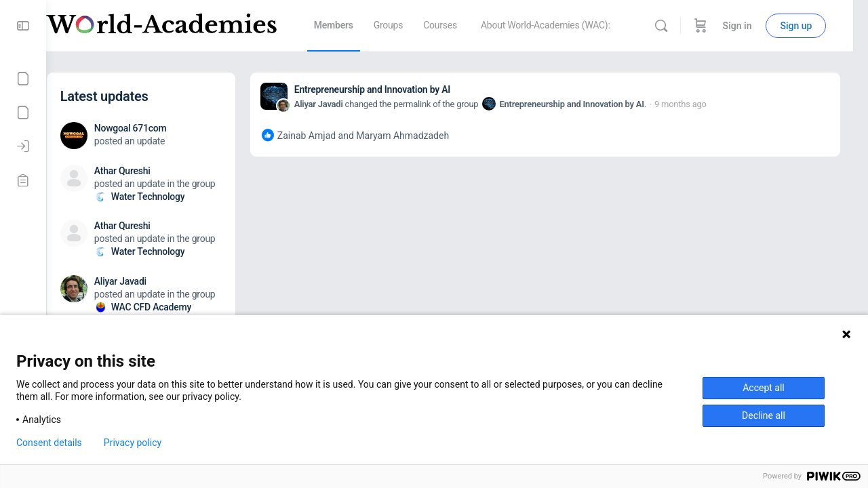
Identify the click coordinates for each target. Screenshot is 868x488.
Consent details (49, 443)
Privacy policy (133, 443)
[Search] (675, 26)
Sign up (811, 26)
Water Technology (175, 197)
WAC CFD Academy (178, 307)
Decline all (764, 415)
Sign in (752, 26)
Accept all (764, 388)
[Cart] (715, 26)
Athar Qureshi (150, 171)
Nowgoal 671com (158, 128)
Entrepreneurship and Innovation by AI (399, 89)
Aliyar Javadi (346, 104)
